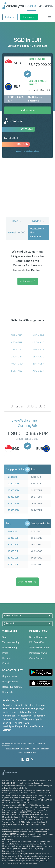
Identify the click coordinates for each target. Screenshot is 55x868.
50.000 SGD (13, 510)
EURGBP (38, 364)
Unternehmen (46, 6)
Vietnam (7, 730)
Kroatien (30, 705)
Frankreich (8, 709)
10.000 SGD (13, 484)
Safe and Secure (23, 752)
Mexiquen (33, 712)
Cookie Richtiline (25, 749)
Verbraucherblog (11, 642)
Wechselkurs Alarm (39, 648)
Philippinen (38, 716)
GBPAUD (38, 357)
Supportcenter (10, 676)
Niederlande (9, 716)
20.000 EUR (13, 545)
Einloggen (10, 17)
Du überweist (37, 59)
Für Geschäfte (36, 642)
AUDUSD (17, 364)
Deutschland (23, 709)
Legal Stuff (36, 749)
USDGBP (17, 357)
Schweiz (7, 723)
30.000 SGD (13, 497)
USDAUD (38, 343)
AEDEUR (17, 343)
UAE (27, 723)
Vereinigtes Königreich (14, 726)
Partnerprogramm (38, 653)
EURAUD (17, 335)
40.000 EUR (13, 558)
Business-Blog (10, 648)
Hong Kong (37, 709)
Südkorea (27, 719)
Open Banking (37, 658)
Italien (23, 712)
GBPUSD (17, 350)
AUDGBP (38, 335)
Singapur (16, 719)
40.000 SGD (13, 504)
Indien (6, 712)
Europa (40, 705)
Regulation (45, 749)
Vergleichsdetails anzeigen (27, 151)
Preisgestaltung (10, 682)
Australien (8, 705)
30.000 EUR (13, 551)
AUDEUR (38, 371)
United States (35, 726)
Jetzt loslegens (28, 110)
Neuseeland (24, 716)
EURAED (17, 371)
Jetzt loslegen (28, 281)
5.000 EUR (12, 531)
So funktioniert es (38, 637)
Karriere (6, 658)
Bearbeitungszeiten (12, 687)
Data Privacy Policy (12, 749)
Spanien (39, 719)
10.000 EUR (13, 538)
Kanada (19, 705)
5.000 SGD (13, 477)
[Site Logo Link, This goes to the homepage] (13, 6)
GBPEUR (38, 350)
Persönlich (30, 6)
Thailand (18, 723)
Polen (6, 719)
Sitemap (34, 752)
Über (5, 637)
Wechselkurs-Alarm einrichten (37, 232)
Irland (14, 712)
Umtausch (7, 692)
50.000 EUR (13, 564)
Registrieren (29, 17)
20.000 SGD (13, 490)
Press (5, 653)
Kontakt (6, 663)
